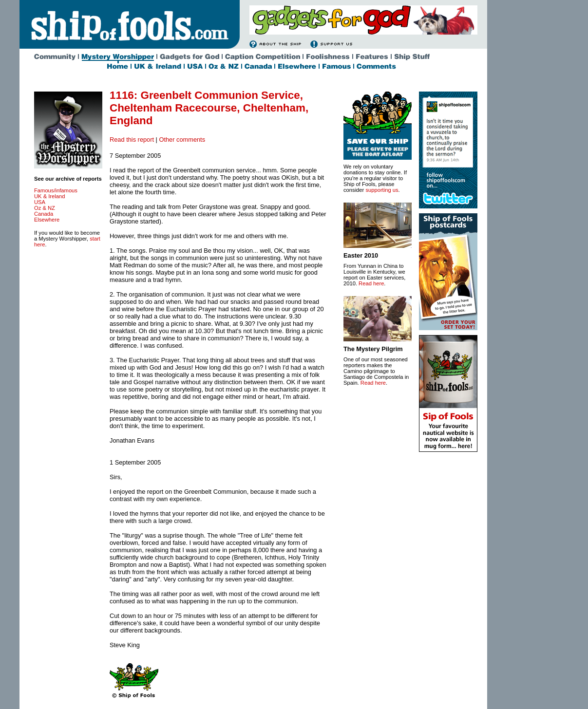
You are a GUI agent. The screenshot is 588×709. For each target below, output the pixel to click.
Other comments (182, 140)
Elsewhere (47, 220)
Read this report (132, 140)
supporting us (382, 190)
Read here (371, 283)
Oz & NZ (45, 208)
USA (40, 202)
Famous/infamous (56, 190)
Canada (44, 214)
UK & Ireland (49, 196)
